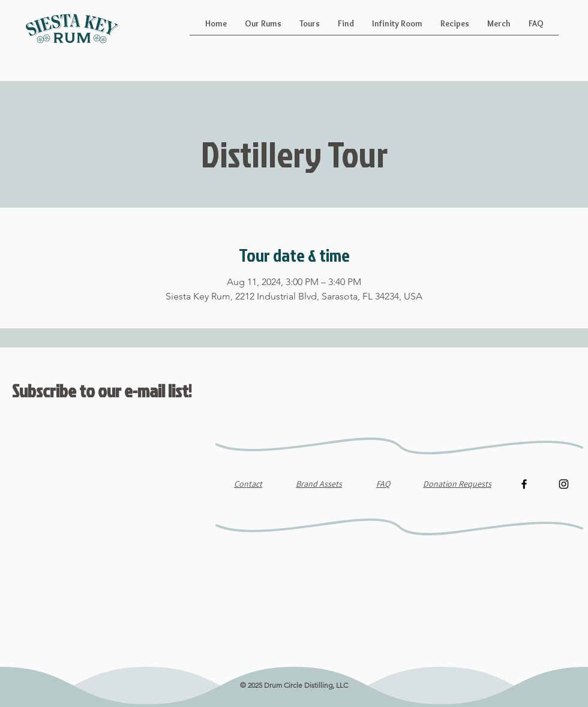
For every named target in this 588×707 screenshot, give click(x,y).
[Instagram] (564, 484)
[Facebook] (524, 484)
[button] (263, 28)
